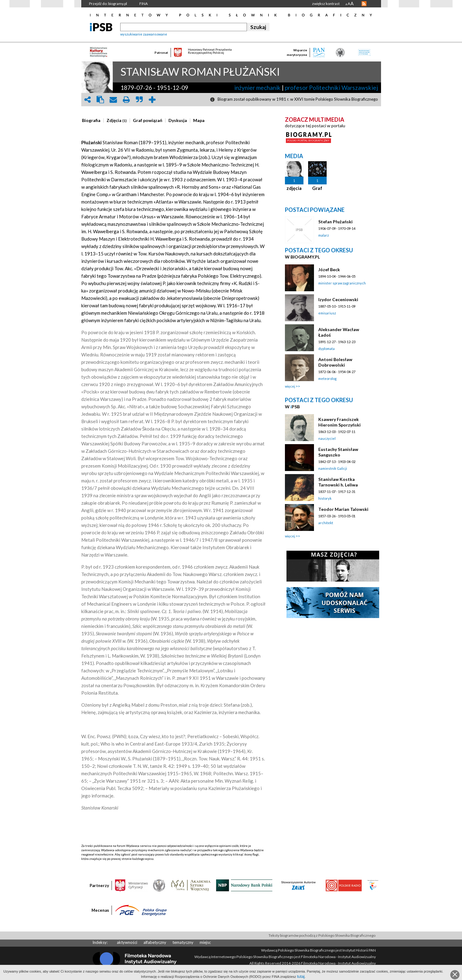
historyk (325, 498)
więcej (290, 386)
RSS (364, 4)
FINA (144, 4)
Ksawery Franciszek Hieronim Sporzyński (339, 422)
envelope (113, 100)
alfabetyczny (155, 942)
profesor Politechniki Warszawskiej (331, 88)
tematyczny (183, 942)
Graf (317, 188)
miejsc (205, 942)
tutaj (301, 976)
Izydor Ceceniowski (338, 299)
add (152, 100)
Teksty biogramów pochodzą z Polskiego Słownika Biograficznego (322, 935)
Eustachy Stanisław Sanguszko (338, 452)
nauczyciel (327, 438)
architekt (326, 523)
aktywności (127, 942)
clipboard (100, 100)
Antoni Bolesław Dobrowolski (335, 362)
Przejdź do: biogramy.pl (108, 4)
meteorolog (327, 379)
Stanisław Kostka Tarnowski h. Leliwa (338, 482)
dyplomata (326, 349)
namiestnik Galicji (333, 468)
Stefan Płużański (335, 222)
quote (139, 100)
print (126, 100)
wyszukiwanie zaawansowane (144, 34)
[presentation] (91, 120)
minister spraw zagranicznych (342, 283)
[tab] (93, 120)
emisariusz (327, 313)
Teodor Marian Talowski (343, 509)
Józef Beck (329, 269)
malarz (324, 235)
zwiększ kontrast (326, 4)
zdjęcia (294, 188)
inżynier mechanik (257, 88)
